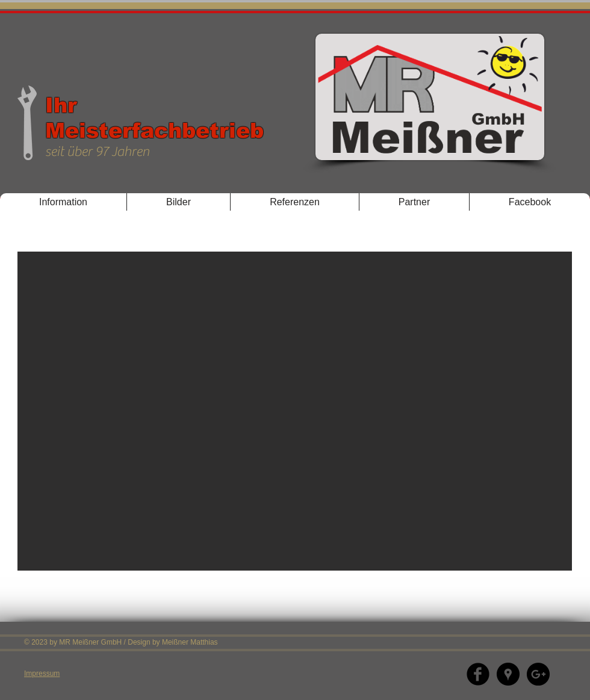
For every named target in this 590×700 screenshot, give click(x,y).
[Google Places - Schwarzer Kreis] (508, 674)
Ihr (61, 105)
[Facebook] (478, 674)
